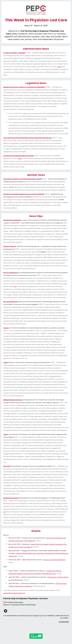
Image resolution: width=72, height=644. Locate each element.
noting (59, 67)
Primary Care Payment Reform (54, 560)
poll (15, 286)
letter (20, 158)
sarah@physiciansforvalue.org (14, 593)
